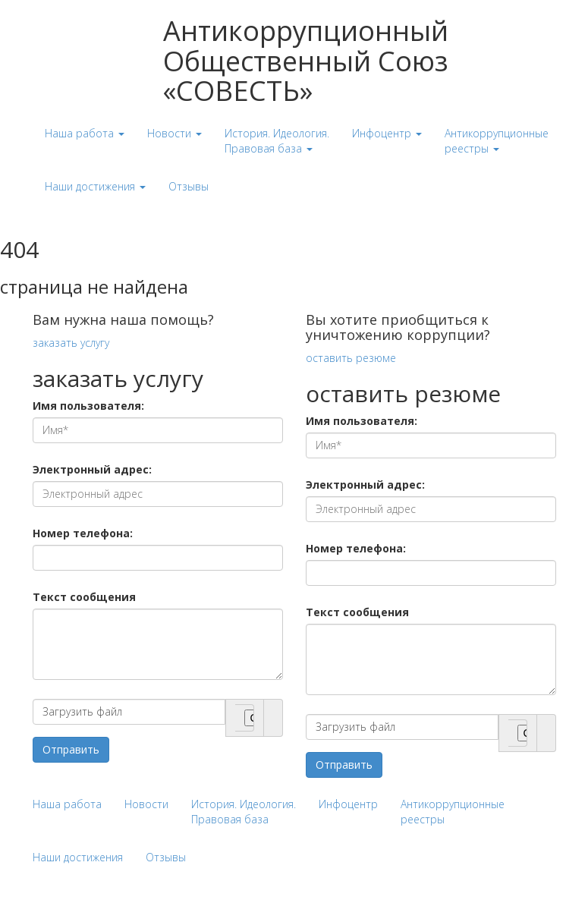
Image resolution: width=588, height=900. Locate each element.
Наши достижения (78, 857)
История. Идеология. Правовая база (244, 812)
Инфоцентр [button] (387, 133)
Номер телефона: (83, 533)
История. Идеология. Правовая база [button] (277, 141)
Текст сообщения (84, 597)
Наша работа (67, 804)
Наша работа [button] (85, 133)
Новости (146, 804)
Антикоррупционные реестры (453, 812)
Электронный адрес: (92, 469)
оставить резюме (351, 358)
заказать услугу (71, 343)
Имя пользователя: (88, 406)
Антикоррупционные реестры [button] (497, 141)
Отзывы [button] (189, 186)
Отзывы (166, 857)
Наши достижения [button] (95, 186)
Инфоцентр (348, 804)
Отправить (71, 749)
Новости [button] (175, 133)
